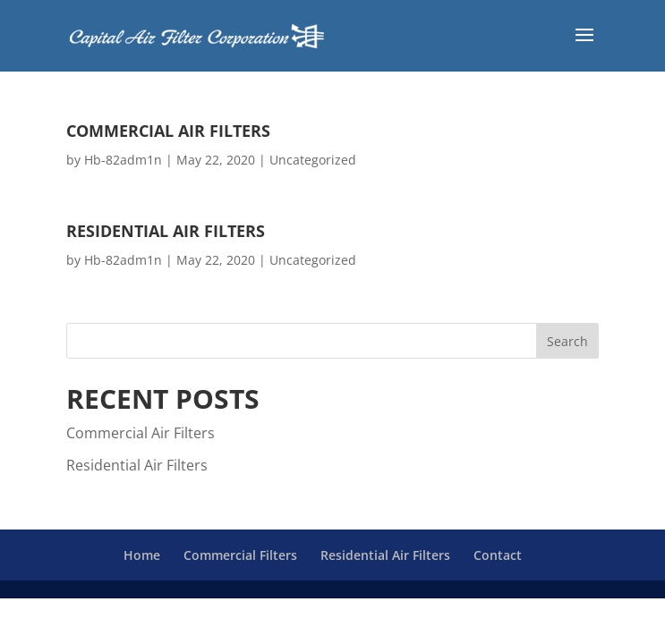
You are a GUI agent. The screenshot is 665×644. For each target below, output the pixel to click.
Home (142, 555)
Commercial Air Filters (168, 131)
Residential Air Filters (166, 231)
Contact (498, 555)
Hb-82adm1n (123, 160)
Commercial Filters (240, 555)
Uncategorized (313, 160)
